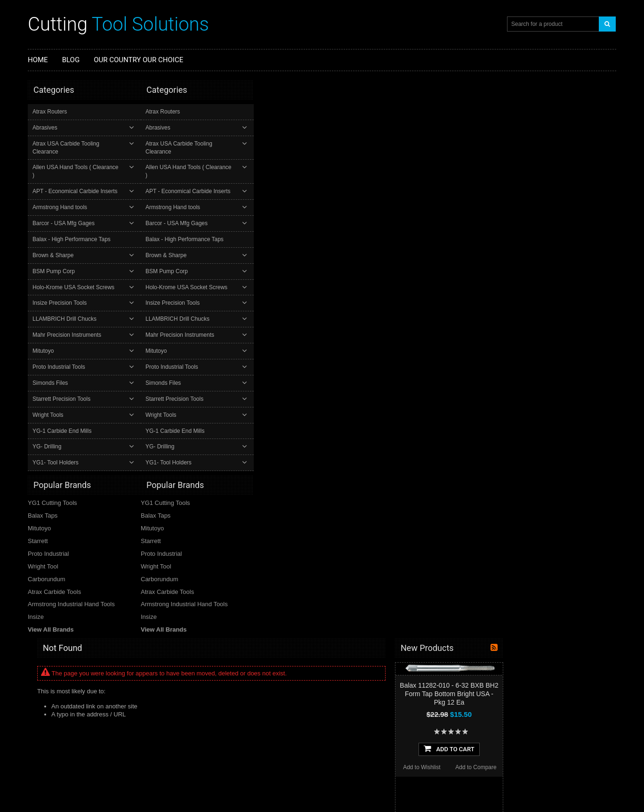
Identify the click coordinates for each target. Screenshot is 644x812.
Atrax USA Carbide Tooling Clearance (80, 144)
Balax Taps (43, 499)
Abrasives (46, 128)
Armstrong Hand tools (61, 191)
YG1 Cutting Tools (52, 486)
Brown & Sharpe (54, 239)
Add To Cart (562, 190)
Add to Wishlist (535, 209)
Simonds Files (51, 367)
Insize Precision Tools (60, 287)
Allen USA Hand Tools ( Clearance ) (78, 160)
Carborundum (47, 563)
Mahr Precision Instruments (68, 319)
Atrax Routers (51, 112)
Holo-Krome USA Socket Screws (74, 271)
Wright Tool (43, 550)
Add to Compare (589, 209)
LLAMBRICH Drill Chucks (65, 303)
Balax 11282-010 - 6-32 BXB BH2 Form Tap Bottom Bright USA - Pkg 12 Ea (562, 136)
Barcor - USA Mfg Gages (64, 207)
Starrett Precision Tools (62, 383)
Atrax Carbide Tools (54, 575)
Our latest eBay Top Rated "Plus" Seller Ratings (245, 694)
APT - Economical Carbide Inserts (76, 175)
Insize (36, 601)
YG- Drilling (48, 431)
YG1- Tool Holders (56, 447)
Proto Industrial (48, 537)
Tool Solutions (118, 24)
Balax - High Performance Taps (72, 223)
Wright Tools (49, 399)
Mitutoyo (44, 335)
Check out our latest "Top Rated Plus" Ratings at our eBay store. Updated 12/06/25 (243, 736)
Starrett (38, 524)
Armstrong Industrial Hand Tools (71, 588)
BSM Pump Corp (55, 255)
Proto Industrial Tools (60, 351)
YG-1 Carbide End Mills (63, 415)
